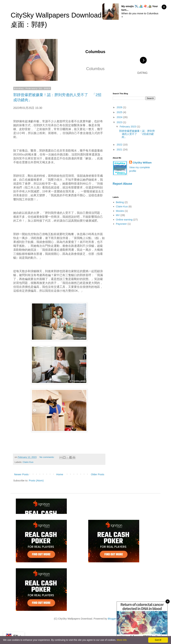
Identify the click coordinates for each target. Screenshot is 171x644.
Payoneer (121, 224)
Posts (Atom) (36, 480)
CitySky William (142, 163)
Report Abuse (122, 184)
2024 (120, 117)
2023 (120, 122)
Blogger (112, 619)
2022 (120, 145)
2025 (120, 112)
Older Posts (98, 474)
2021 (120, 149)
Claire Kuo (28, 462)
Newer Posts (21, 474)
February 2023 (128, 126)
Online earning (124, 220)
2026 (120, 107)
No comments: (47, 457)
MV (118, 215)
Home (60, 474)
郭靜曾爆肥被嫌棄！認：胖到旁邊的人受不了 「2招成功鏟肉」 (137, 134)
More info (122, 640)
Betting (120, 202)
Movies (120, 211)
